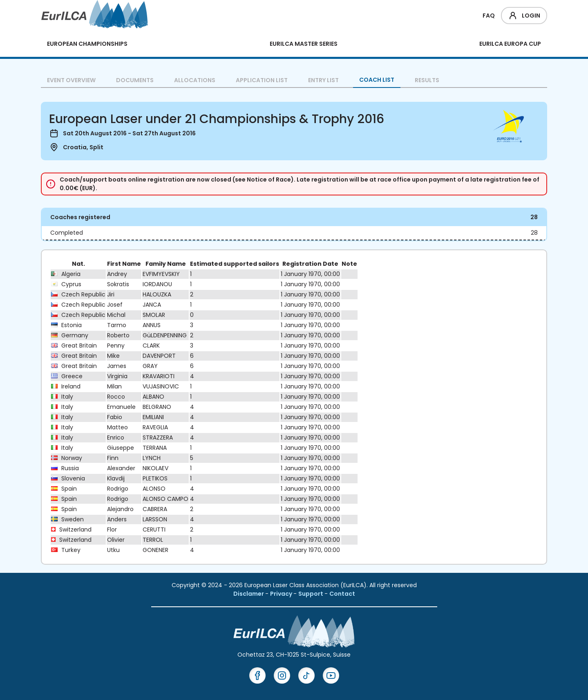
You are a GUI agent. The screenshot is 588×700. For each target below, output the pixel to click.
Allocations (195, 80)
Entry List (323, 80)
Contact (342, 594)
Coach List (377, 80)
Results (427, 80)
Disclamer (249, 594)
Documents (135, 80)
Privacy (282, 594)
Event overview (71, 80)
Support (311, 594)
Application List (262, 80)
